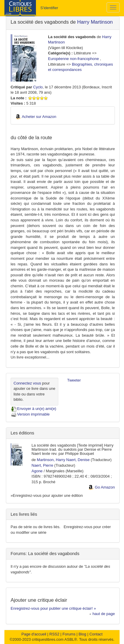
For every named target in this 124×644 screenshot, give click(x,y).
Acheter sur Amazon (39, 117)
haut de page (102, 614)
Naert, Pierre (42, 465)
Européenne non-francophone (73, 59)
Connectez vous (27, 383)
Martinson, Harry (51, 460)
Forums (69, 634)
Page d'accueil (34, 634)
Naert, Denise (78, 460)
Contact (96, 634)
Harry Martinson (95, 22)
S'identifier (49, 8)
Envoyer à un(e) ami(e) (33, 409)
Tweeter (74, 380)
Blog (82, 634)
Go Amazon (105, 487)
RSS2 (54, 634)
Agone (37, 471)
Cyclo (38, 87)
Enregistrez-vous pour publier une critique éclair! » (53, 608)
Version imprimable (30, 414)
